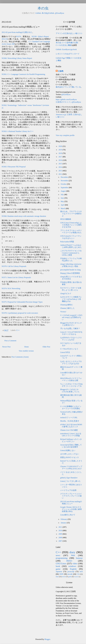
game (58, 569)
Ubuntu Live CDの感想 (69, 430)
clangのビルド (66, 293)
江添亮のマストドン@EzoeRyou (68, 102)
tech (81, 572)
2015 (61, 164)
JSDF (61, 574)
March (63, 208)
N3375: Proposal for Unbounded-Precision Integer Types (22, 302)
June (63, 198)
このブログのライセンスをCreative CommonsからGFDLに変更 (71, 253)
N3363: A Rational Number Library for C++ (18, 131)
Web (73, 555)
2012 (61, 174)
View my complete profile (65, 135)
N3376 (18, 36)
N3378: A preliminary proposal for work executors (20, 313)
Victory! (63, 312)
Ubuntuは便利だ (67, 305)
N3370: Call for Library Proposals (14, 266)
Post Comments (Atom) (20, 357)
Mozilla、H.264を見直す (70, 421)
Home (27, 347)
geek (70, 577)
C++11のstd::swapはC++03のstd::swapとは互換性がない (71, 317)
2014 (61, 167)
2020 (61, 146)
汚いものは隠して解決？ (70, 328)
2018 (61, 153)
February (64, 519)
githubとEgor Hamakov (69, 478)
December (65, 177)
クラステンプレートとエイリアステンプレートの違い (71, 496)
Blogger (47, 639)
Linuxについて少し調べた (70, 481)
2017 (61, 157)
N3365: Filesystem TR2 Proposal (14, 167)
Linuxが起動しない (68, 450)
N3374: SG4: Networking (11, 288)
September (65, 187)
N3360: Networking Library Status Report (17, 58)
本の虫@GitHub (48, 13)
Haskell (76, 577)
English (73, 569)
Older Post (46, 347)
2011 (61, 527)
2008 (61, 538)
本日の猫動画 (66, 219)
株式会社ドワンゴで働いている (68, 87)
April (63, 205)
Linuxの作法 (65, 352)
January (64, 523)
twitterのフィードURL (69, 418)
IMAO (69, 561)
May (63, 201)
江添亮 (61, 71)
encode (70, 574)
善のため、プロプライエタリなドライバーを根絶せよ (71, 214)
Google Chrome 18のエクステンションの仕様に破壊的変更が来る (71, 509)
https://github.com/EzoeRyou (66, 99)
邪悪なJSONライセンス (70, 457)
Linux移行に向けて (68, 515)
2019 (61, 150)
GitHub (38, 13)
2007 (61, 541)
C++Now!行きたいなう (69, 349)
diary (72, 552)
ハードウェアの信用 (68, 490)
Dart (57, 577)
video (75, 563)
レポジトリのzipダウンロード (68, 54)
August (63, 191)
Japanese (59, 572)
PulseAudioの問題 (67, 242)
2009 (61, 534)
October (64, 184)
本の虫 (43, 8)
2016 (61, 160)
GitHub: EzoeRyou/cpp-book (66, 49)
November (65, 181)
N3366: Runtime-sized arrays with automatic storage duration (24, 216)
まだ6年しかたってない (70, 454)
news (58, 555)
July (62, 195)
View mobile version (26, 351)
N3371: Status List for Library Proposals (16, 277)
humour (79, 558)
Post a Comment (10, 341)
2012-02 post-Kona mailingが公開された (17, 32)
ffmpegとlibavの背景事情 (70, 273)
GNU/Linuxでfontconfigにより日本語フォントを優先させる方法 (71, 225)
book (58, 566)
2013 (61, 171)
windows (72, 566)
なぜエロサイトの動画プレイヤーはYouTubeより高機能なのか (71, 299)
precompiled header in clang (70, 270)
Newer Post (6, 347)
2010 (61, 531)
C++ (18, 330)
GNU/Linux (61, 563)
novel (64, 577)
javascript (71, 572)
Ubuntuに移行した (67, 308)
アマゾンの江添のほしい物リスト (69, 33)
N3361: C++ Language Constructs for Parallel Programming (23, 74)
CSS (78, 574)
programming (62, 558)
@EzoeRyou (60, 13)
